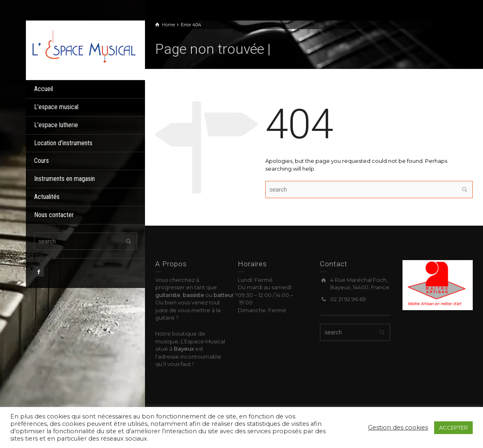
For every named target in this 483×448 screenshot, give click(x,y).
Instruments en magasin (64, 179)
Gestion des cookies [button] (398, 427)
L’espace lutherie (56, 125)
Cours (41, 161)
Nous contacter (54, 215)
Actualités (47, 197)
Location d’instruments (63, 143)
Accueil (44, 89)
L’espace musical (56, 107)
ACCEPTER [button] (453, 427)
